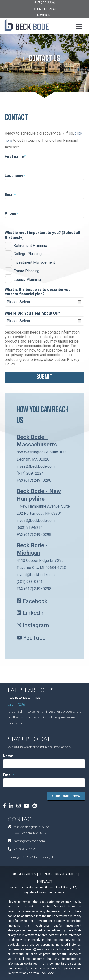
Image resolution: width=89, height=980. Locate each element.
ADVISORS (45, 15)
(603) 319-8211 (30, 527)
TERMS (45, 874)
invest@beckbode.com (36, 466)
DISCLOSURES (24, 874)
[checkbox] (44, 262)
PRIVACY (45, 881)
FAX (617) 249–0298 (34, 480)
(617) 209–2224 (30, 473)
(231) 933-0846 (30, 582)
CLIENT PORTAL (45, 9)
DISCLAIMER (66, 874)
